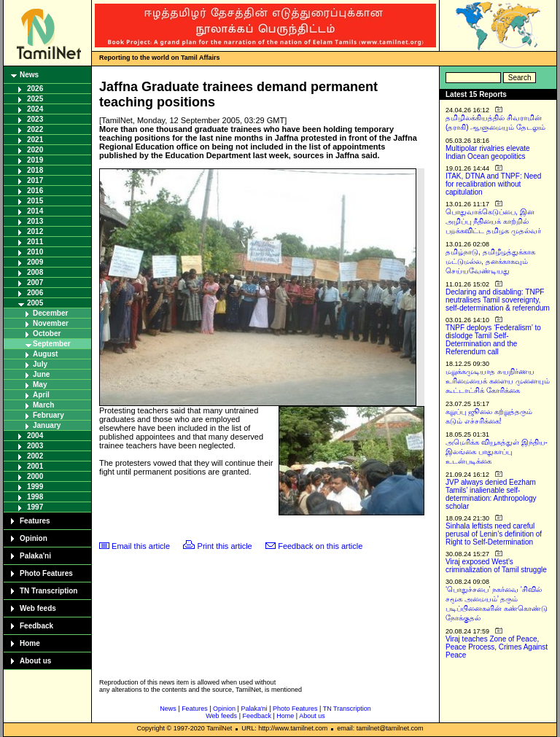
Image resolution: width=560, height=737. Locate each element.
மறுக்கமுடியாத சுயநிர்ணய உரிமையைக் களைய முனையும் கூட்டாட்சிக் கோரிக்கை (498, 381)
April (41, 395)
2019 (35, 160)
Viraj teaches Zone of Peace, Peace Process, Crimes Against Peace (497, 647)
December (50, 313)
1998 (35, 497)
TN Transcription (48, 591)
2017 (35, 180)
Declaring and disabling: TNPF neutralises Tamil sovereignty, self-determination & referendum (498, 300)
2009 (35, 262)
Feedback (36, 626)
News (29, 75)
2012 (35, 231)
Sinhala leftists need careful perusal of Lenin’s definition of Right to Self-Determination (494, 534)
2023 (35, 119)
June (41, 374)
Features (35, 521)
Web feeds (38, 608)
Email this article (141, 546)
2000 (35, 476)
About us (35, 661)
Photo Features (46, 573)
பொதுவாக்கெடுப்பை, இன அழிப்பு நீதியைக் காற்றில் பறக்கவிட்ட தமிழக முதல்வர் (493, 221)
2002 (35, 456)
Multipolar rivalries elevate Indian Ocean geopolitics (488, 152)
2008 (35, 272)
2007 (35, 282)
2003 (35, 446)
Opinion (34, 538)
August (45, 354)
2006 (35, 293)
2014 (35, 211)
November (51, 323)
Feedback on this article (320, 546)
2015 (35, 201)
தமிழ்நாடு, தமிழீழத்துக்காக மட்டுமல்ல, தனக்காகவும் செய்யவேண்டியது (490, 261)
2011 (35, 242)
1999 (35, 487)
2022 (35, 129)
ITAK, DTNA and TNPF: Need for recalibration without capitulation (493, 184)
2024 (35, 109)
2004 (35, 436)
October (47, 334)
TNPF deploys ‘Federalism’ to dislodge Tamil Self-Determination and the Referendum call (493, 340)
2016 (35, 191)
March (43, 405)
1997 (35, 507)
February (48, 415)
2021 (35, 140)
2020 (35, 150)
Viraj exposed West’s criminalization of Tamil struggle (496, 566)
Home (30, 643)
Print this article (225, 546)
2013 (35, 221)
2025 (35, 99)
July (40, 364)
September (52, 344)
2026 (35, 89)
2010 (35, 252)
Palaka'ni (35, 556)
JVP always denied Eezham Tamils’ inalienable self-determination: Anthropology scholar (491, 494)
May (40, 385)
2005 (35, 303)
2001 (35, 466)
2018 (35, 170)
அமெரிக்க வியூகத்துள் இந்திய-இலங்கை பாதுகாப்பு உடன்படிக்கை (497, 452)
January (47, 425)
